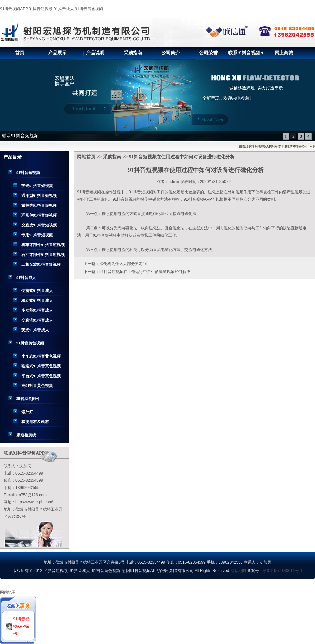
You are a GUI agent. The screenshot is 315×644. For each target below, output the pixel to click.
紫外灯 (27, 412)
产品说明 (95, 53)
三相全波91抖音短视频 (41, 264)
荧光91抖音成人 (35, 330)
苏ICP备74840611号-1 (283, 571)
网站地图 (238, 571)
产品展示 (57, 53)
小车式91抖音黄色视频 (41, 356)
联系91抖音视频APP (246, 55)
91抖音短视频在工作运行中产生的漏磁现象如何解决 (145, 272)
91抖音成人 (26, 278)
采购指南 (133, 53)
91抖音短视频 (28, 173)
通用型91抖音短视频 (39, 196)
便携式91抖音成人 (37, 291)
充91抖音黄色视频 (37, 386)
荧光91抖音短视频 (37, 186)
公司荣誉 (208, 53)
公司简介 (171, 53)
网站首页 (86, 157)
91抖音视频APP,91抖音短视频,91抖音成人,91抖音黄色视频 (52, 9)
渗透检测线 (26, 435)
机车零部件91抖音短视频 (43, 245)
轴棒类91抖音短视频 (39, 205)
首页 (20, 53)
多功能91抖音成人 (37, 310)
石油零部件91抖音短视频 (43, 255)
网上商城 (284, 53)
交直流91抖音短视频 (39, 225)
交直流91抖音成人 (37, 320)
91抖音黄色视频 (30, 343)
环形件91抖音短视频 (39, 215)
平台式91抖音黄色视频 (41, 376)
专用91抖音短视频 (37, 235)
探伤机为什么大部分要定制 (123, 264)
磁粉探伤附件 (28, 399)
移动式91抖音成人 (37, 301)
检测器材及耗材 (35, 422)
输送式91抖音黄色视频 (41, 366)
